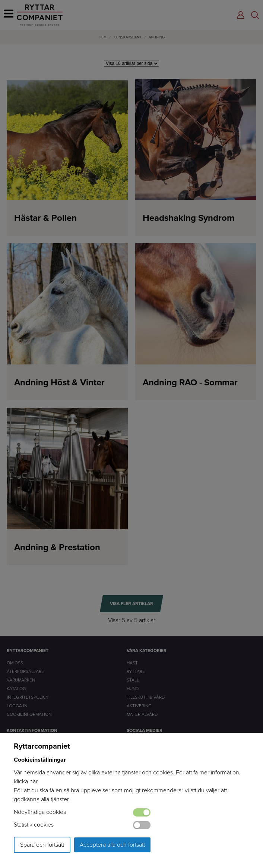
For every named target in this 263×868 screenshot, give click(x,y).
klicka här (26, 781)
